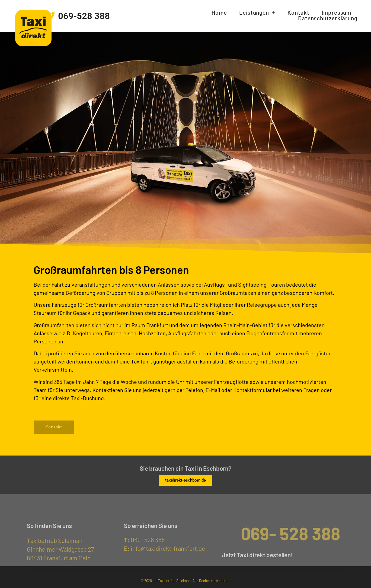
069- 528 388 (144, 540)
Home (219, 13)
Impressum (336, 13)
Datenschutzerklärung (328, 18)
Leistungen (257, 13)
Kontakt (298, 13)
